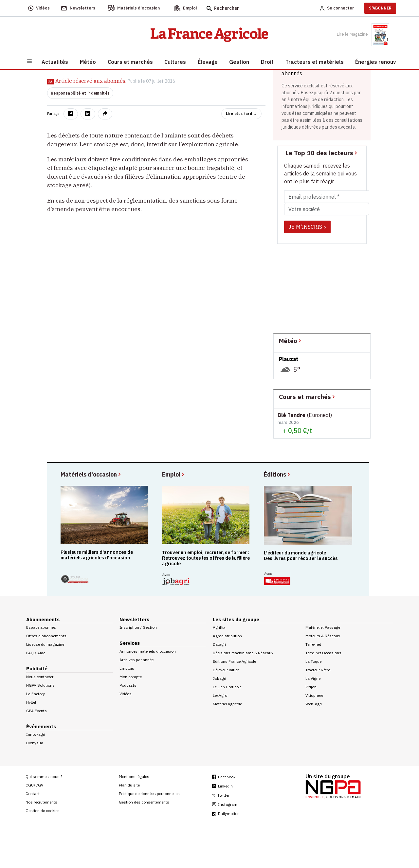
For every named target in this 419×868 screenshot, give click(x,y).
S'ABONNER (380, 8)
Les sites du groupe (236, 619)
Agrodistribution (227, 636)
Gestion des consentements (144, 802)
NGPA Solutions (40, 685)
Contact (33, 794)
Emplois (127, 668)
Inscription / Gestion (138, 627)
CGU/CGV (34, 785)
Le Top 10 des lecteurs (322, 153)
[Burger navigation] (29, 61)
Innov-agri (36, 734)
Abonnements (43, 619)
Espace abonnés (41, 627)
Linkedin (222, 786)
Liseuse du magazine (45, 644)
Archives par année (137, 660)
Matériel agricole (227, 704)
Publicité (37, 669)
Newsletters (134, 619)
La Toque (313, 661)
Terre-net (313, 644)
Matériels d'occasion (91, 474)
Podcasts (128, 685)
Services (130, 643)
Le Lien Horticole (227, 687)
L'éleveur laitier (226, 670)
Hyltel (31, 702)
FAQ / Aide (36, 653)
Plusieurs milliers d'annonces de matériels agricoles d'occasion (97, 555)
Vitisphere (314, 695)
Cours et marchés (307, 397)
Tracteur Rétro (318, 670)
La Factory (36, 694)
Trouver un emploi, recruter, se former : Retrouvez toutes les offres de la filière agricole (206, 558)
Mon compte (131, 677)
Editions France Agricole (234, 661)
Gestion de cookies (43, 811)
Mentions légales (134, 777)
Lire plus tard (241, 114)
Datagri (219, 644)
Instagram (225, 804)
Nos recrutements (41, 802)
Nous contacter (40, 677)
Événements (41, 726)
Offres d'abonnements (46, 636)
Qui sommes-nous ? (44, 777)
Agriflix (219, 627)
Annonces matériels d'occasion (148, 651)
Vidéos (126, 694)
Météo (291, 341)
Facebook (224, 777)
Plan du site (129, 785)
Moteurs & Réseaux (323, 636)
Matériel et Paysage (323, 627)
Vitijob (311, 687)
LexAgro (220, 695)
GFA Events (36, 711)
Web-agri (314, 704)
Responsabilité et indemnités (80, 93)
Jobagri (219, 678)
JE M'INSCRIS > (307, 227)
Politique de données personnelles (149, 794)
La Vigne (313, 678)
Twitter (221, 795)
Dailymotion (226, 814)
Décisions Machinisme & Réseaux (243, 653)
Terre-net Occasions (323, 653)
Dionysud (35, 743)
